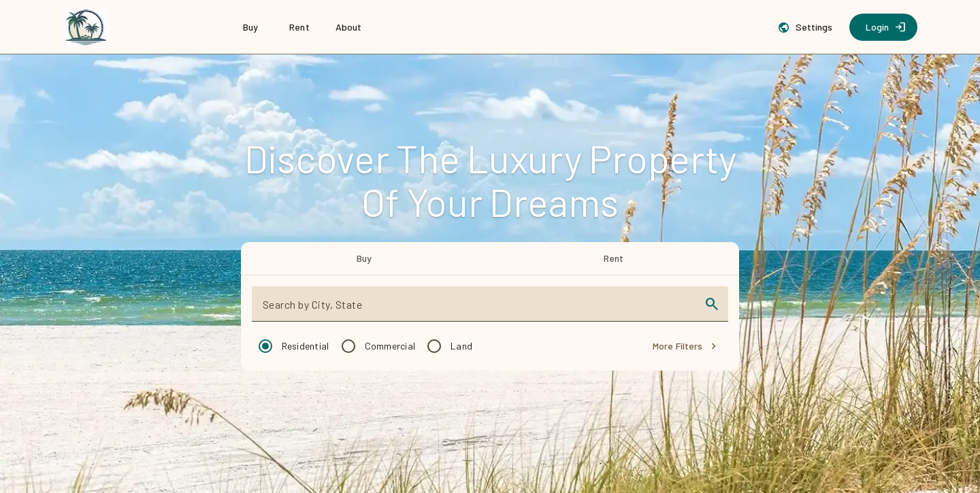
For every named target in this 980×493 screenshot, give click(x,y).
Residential (306, 346)
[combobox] (478, 309)
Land (461, 346)
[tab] (364, 258)
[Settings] (807, 27)
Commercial (390, 346)
